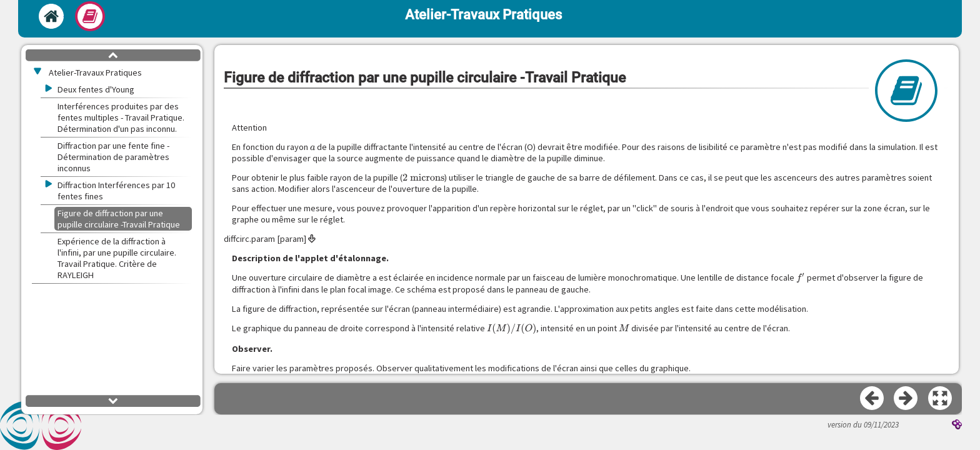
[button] (941, 399)
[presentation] (313, 147)
